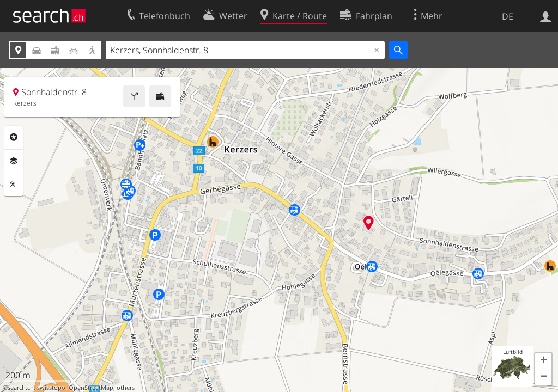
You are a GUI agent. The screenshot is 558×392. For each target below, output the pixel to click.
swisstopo (51, 388)
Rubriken (14, 137)
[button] (543, 361)
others (126, 388)
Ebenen (14, 161)
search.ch (21, 388)
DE (508, 16)
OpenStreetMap (91, 388)
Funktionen (14, 185)
